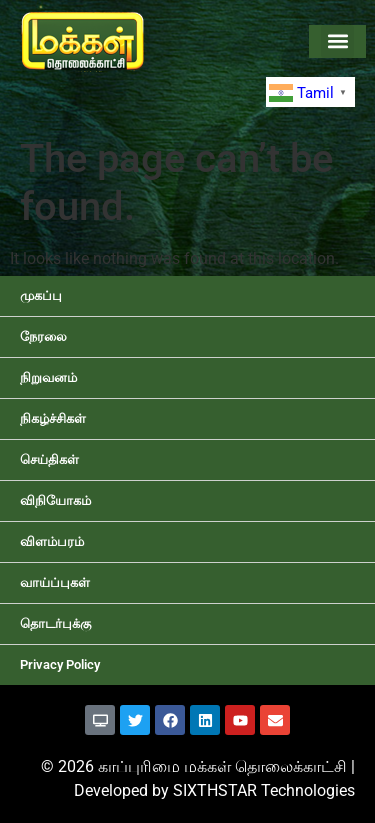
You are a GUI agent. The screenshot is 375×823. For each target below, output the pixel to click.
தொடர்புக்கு (55, 623)
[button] (337, 41)
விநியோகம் (55, 500)
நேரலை (43, 336)
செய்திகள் (49, 459)
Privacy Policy (60, 664)
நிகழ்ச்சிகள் (53, 418)
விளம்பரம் (52, 541)
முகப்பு (41, 295)
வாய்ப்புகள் (55, 582)
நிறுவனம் (48, 377)
